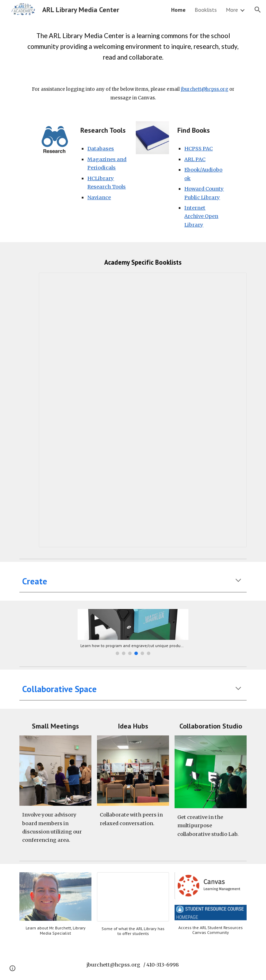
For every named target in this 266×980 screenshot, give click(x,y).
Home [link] (178, 10)
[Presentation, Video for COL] (133, 897)
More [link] (232, 10)
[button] (258, 10)
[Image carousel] (133, 632)
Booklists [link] (206, 10)
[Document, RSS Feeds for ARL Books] (143, 410)
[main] (133, 47)
